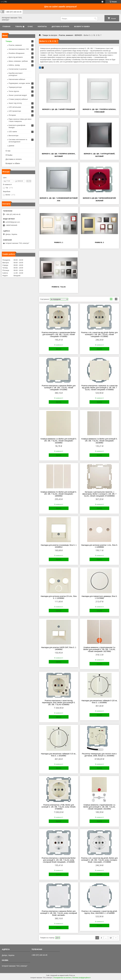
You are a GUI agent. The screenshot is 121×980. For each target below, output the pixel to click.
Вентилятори (13, 136)
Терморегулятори (15, 87)
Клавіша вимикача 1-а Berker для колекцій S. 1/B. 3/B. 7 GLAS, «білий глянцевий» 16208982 (59, 441)
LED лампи (13, 132)
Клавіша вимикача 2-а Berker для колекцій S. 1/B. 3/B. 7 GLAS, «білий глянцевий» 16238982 (99, 441)
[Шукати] (95, 19)
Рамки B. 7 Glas (59, 287)
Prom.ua (72, 975)
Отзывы (9, 155)
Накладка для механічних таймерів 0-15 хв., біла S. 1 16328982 (59, 755)
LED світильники (15, 107)
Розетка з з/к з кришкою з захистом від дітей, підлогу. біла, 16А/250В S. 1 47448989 (99, 912)
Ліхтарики (12, 115)
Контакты (42, 27)
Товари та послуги (50, 35)
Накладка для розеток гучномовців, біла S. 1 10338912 (59, 546)
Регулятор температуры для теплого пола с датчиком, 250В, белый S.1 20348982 (99, 755)
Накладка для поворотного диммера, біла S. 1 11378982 (99, 597)
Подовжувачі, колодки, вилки (19, 83)
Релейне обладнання (16, 53)
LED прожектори (15, 111)
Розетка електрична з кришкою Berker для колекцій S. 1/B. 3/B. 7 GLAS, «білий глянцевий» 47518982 (59, 388)
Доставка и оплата (60, 27)
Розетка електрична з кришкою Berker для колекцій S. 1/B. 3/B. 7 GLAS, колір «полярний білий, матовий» (59, 913)
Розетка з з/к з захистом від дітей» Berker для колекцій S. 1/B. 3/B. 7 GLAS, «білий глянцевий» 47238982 (99, 334)
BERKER (78, 35)
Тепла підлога (14, 91)
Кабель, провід (14, 65)
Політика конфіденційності (81, 978)
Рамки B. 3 (99, 242)
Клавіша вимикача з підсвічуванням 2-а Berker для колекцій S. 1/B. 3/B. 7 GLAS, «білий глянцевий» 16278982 (99, 649)
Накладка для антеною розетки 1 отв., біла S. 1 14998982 (99, 546)
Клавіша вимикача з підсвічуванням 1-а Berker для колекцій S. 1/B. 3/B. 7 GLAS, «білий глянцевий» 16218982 (99, 807)
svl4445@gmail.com (13, 222)
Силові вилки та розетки (18, 69)
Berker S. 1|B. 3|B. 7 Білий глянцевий (59, 109)
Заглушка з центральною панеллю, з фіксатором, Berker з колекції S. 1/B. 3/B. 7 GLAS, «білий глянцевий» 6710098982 (99, 494)
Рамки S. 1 (59, 242)
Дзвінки (11, 146)
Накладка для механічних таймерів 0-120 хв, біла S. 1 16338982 (99, 702)
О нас (30, 27)
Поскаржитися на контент (62, 978)
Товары (19, 27)
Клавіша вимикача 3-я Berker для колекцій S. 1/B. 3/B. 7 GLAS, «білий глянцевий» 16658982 (59, 494)
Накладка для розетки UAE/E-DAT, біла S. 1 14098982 (59, 648)
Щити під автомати (16, 57)
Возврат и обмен (82, 27)
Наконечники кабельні (17, 79)
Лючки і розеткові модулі (18, 95)
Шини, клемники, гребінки (18, 61)
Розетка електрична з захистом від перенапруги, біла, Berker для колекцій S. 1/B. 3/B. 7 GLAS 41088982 (59, 703)
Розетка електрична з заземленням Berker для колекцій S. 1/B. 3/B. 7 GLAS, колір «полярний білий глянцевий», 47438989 (59, 860)
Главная (6, 27)
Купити (59, 349)
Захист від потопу (15, 103)
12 (111, 938)
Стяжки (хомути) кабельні (18, 99)
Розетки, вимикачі (66, 35)
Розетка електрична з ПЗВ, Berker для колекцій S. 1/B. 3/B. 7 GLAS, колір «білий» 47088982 (59, 807)
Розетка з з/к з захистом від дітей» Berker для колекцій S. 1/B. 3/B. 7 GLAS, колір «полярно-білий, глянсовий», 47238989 (99, 860)
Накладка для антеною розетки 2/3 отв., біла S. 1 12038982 (59, 597)
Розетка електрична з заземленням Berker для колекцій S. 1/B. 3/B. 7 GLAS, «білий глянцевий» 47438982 (59, 334)
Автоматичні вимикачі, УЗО (19, 49)
